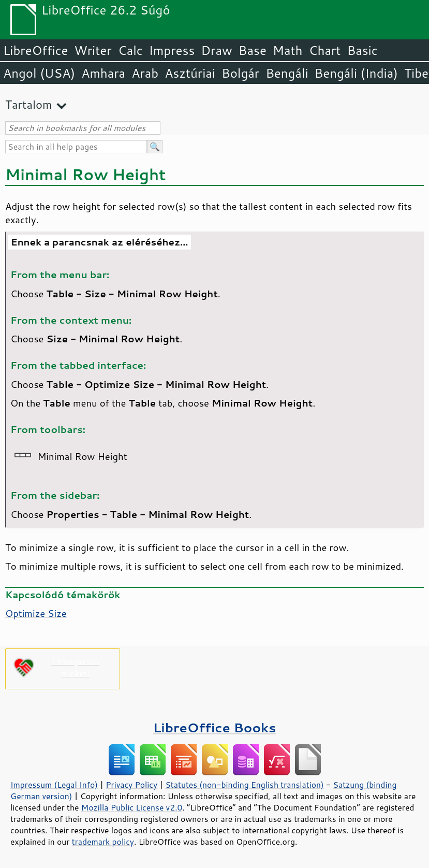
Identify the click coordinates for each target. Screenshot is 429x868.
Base (253, 50)
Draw (216, 50)
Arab (145, 73)
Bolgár (240, 73)
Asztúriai (190, 73)
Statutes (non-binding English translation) (244, 785)
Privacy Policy (131, 785)
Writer (93, 50)
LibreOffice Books (215, 727)
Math (288, 50)
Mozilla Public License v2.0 (132, 807)
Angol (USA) (39, 73)
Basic (362, 50)
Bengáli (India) (356, 73)
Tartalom (29, 104)
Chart (324, 50)
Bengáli (287, 73)
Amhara (103, 73)
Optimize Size (36, 613)
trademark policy (103, 842)
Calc (130, 50)
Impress (172, 50)
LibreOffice (35, 50)
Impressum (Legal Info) (54, 785)
